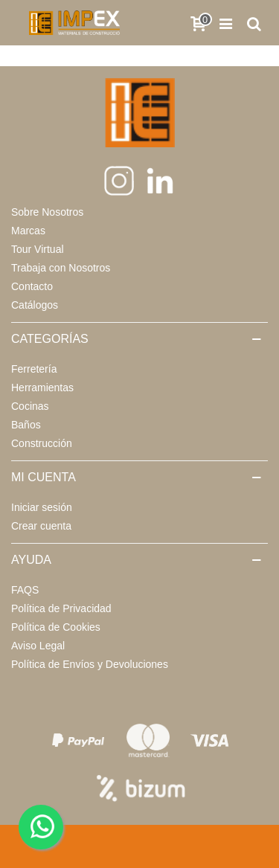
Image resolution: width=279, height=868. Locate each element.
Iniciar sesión (42, 507)
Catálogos (35, 305)
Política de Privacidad (61, 608)
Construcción (42, 443)
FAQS (25, 590)
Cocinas (30, 406)
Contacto (32, 286)
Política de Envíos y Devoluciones (90, 664)
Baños (26, 425)
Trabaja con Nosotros (61, 268)
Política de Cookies (56, 627)
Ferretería (34, 369)
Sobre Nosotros (47, 212)
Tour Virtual (38, 249)
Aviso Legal (38, 646)
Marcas (28, 231)
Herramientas (42, 388)
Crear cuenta (41, 526)
